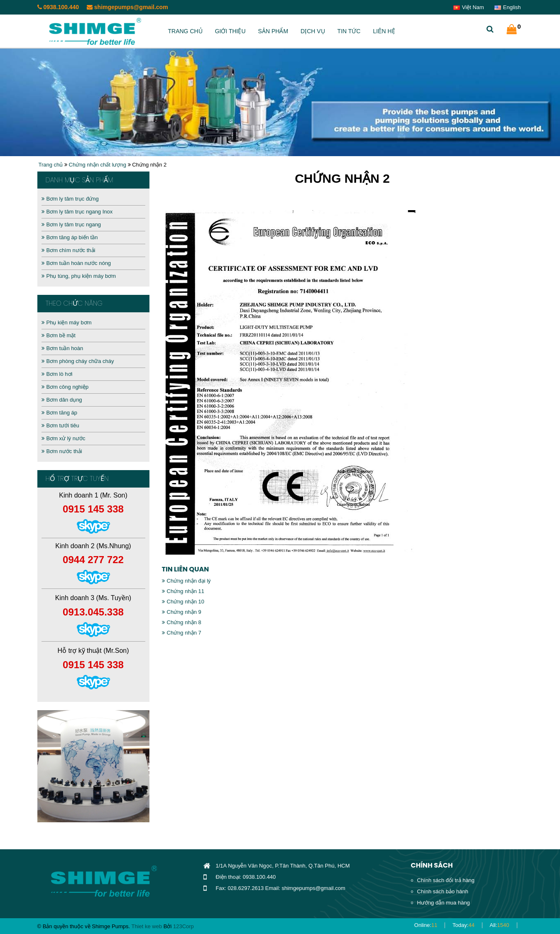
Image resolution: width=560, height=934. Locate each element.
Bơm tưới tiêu (60, 425)
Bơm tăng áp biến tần (70, 237)
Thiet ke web (147, 926)
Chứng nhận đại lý (186, 581)
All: (500, 925)
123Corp (183, 926)
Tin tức (349, 31)
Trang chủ (185, 31)
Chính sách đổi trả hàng (446, 880)
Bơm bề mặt (59, 335)
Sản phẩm (273, 31)
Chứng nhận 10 (183, 602)
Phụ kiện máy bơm (67, 322)
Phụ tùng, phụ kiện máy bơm (79, 276)
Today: (463, 925)
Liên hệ (384, 31)
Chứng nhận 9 (182, 612)
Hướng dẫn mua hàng (444, 903)
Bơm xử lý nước (64, 438)
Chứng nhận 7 (182, 633)
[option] (93, 766)
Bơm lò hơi (57, 374)
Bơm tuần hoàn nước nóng (76, 263)
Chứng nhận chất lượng (98, 165)
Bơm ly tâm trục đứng (70, 199)
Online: (426, 925)
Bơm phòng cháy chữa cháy (78, 361)
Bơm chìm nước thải (68, 250)
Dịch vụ (313, 31)
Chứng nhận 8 (182, 622)
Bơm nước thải (62, 451)
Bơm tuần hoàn (62, 348)
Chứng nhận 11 (183, 591)
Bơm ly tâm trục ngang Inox (77, 212)
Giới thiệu (230, 31)
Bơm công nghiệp (65, 387)
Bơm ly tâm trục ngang (71, 224)
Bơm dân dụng (62, 400)
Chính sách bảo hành (443, 891)
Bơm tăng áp (60, 413)
